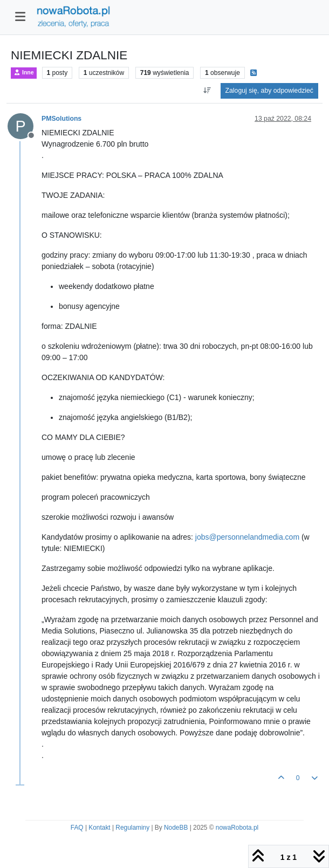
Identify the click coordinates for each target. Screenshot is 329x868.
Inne (24, 73)
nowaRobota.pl (237, 828)
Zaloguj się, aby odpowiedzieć (269, 91)
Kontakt (99, 828)
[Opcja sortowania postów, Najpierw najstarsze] (207, 91)
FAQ (77, 828)
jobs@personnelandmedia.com (247, 537)
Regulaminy (132, 828)
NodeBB (176, 828)
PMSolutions (61, 119)
